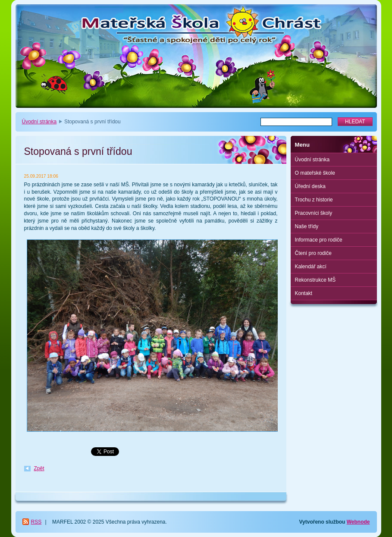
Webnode (358, 522)
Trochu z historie (314, 200)
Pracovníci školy (314, 213)
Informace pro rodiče (319, 240)
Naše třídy (307, 226)
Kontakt (304, 293)
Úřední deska (310, 186)
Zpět (39, 468)
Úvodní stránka (39, 122)
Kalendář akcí (311, 267)
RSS (36, 522)
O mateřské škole (315, 173)
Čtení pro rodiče (313, 253)
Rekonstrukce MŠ (315, 280)
